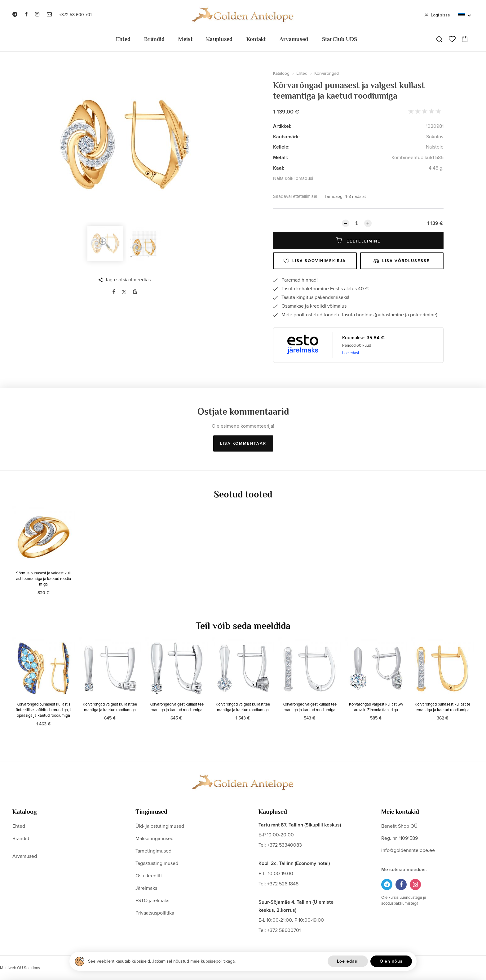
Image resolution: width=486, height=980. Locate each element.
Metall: (281, 158)
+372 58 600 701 (75, 15)
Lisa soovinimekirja (315, 261)
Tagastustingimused (157, 863)
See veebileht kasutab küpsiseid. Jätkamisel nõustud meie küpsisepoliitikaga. (162, 961)
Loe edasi (351, 353)
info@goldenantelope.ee (408, 850)
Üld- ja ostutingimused (160, 826)
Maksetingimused (155, 839)
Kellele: (281, 147)
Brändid (154, 39)
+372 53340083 (285, 845)
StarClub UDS (340, 39)
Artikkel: (282, 126)
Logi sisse (437, 15)
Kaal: (279, 168)
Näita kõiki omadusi (293, 178)
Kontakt (256, 39)
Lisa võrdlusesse (402, 261)
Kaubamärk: (286, 137)
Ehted (123, 39)
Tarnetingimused (153, 851)
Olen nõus (391, 961)
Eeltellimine (358, 241)
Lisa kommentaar (243, 443)
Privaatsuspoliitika (155, 913)
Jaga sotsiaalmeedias (128, 280)
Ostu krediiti (149, 876)
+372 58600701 (284, 930)
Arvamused (294, 39)
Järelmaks (146, 888)
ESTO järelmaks (152, 901)
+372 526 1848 (283, 884)
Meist (185, 39)
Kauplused (219, 39)
